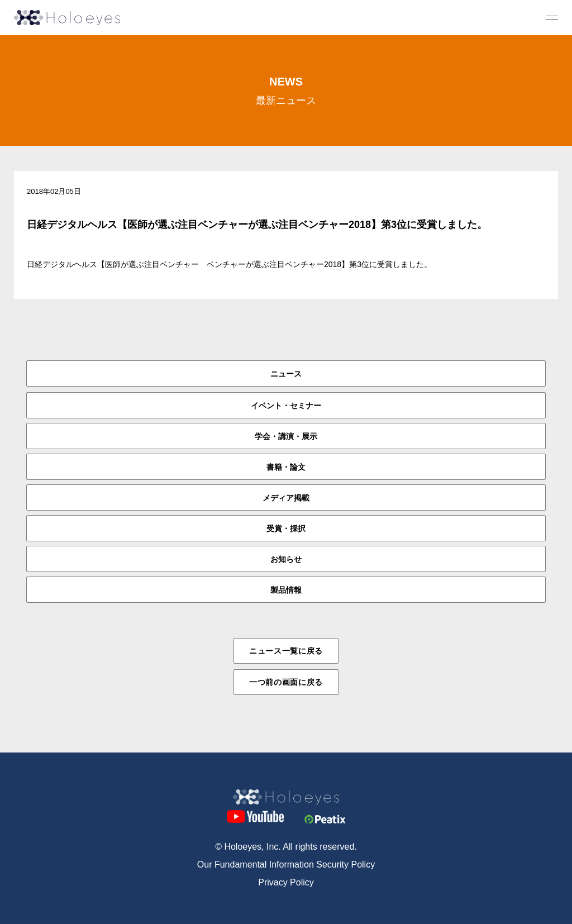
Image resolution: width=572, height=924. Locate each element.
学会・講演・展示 (286, 436)
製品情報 (286, 590)
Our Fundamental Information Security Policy (286, 865)
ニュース (286, 374)
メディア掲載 (286, 498)
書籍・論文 (286, 467)
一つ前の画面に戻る (286, 682)
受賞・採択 (286, 528)
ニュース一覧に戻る (286, 651)
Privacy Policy (286, 882)
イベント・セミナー (286, 406)
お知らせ (286, 559)
